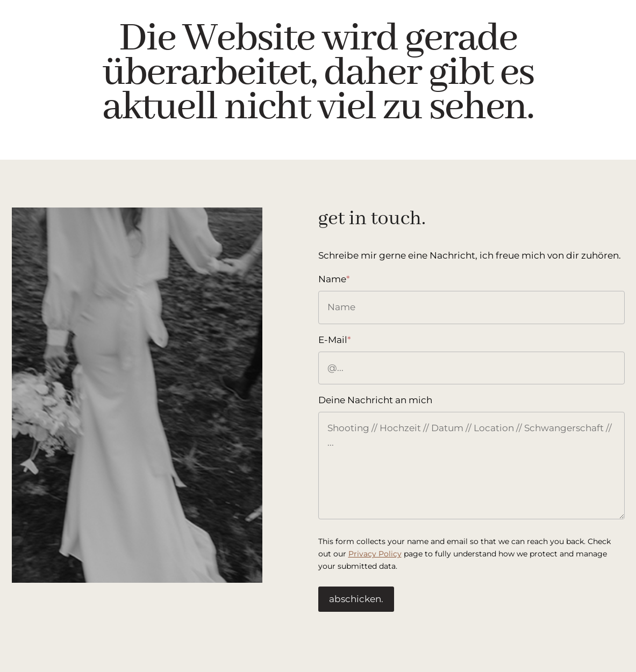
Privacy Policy (375, 554)
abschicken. (356, 599)
